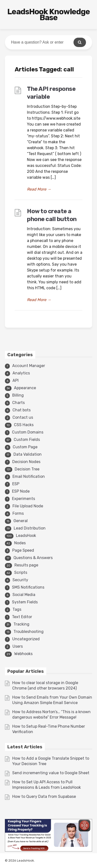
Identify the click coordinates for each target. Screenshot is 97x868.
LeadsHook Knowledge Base (49, 15)
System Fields (25, 602)
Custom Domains (28, 432)
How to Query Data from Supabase (44, 796)
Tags (17, 609)
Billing (18, 395)
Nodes (20, 543)
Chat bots (22, 410)
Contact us (23, 417)
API (16, 380)
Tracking (21, 624)
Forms (18, 513)
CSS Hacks (24, 425)
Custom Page (25, 447)
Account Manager (29, 366)
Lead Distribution (30, 528)
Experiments (24, 499)
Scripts (21, 572)
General (21, 521)
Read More (39, 189)
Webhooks (23, 654)
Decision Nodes (26, 462)
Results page (26, 565)
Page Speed (23, 550)
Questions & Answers (33, 558)
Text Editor (22, 617)
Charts (18, 403)
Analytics (21, 373)
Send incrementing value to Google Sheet (51, 773)
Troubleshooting (29, 632)
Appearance (25, 388)
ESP (16, 484)
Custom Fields (27, 440)
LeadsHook (26, 536)
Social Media (24, 595)
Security (20, 580)
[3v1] (48, 850)
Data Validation (28, 454)
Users (18, 646)
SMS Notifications (28, 587)
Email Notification (29, 476)
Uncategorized (26, 639)
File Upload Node (28, 506)
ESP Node (21, 491)
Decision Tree (27, 469)
